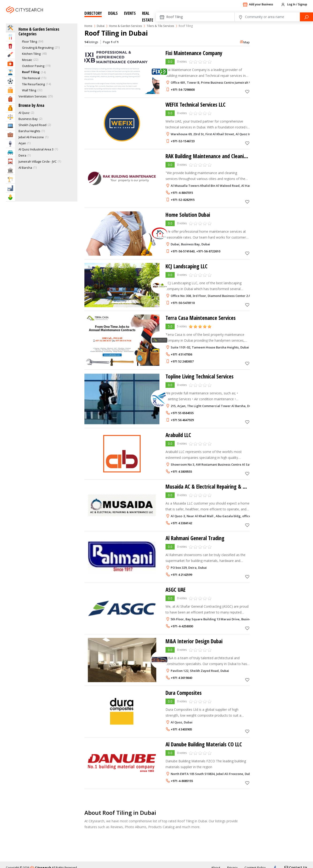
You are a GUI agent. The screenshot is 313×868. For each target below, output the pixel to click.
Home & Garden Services (126, 26)
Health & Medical (10, 63)
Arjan (22, 143)
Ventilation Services (33, 96)
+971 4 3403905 (181, 729)
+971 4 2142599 (181, 575)
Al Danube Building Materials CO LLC (206, 744)
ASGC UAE (176, 589)
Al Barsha (25, 168)
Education (10, 72)
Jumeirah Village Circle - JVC (38, 161)
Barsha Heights (29, 131)
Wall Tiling (29, 90)
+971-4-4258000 (182, 626)
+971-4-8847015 (182, 193)
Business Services (10, 135)
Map (245, 42)
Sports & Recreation (10, 81)
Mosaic (27, 60)
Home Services (10, 28)
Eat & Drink (10, 37)
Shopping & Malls (10, 90)
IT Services (10, 126)
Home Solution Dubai (189, 215)
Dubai (37, 16)
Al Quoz (24, 113)
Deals (113, 13)
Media (10, 144)
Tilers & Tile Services (160, 26)
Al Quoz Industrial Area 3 (36, 149)
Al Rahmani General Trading (196, 538)
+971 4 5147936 (181, 354)
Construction (10, 179)
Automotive (10, 152)
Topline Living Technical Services (202, 376)
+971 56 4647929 (182, 420)
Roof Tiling (31, 72)
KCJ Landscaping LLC (188, 266)
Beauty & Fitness (10, 54)
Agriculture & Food (10, 197)
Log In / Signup (294, 5)
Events (130, 13)
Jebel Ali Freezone (31, 137)
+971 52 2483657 (182, 361)
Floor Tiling (30, 41)
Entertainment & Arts (10, 46)
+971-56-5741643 (183, 251)
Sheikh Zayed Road (32, 125)
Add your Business (258, 5)
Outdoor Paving (33, 66)
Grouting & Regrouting (38, 48)
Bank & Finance (10, 108)
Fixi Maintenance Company (196, 53)
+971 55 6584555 (182, 413)
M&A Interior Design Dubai (196, 641)
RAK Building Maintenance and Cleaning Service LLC (223, 156)
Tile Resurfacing (33, 84)
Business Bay (28, 119)
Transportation (10, 161)
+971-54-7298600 (183, 90)
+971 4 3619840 (181, 678)
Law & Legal (10, 117)
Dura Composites (185, 693)
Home (88, 26)
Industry (10, 188)
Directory (93, 13)
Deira (22, 155)
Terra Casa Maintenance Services (202, 318)
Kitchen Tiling (31, 54)
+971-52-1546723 (183, 141)
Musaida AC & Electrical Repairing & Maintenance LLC (225, 486)
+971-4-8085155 (182, 781)
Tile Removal (31, 78)
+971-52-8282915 (183, 200)
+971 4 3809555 (181, 471)
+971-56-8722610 (208, 251)
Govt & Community (10, 170)
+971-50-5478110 (183, 303)
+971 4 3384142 (181, 523)
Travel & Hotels (10, 99)
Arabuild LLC (179, 435)
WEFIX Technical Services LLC (197, 104)
